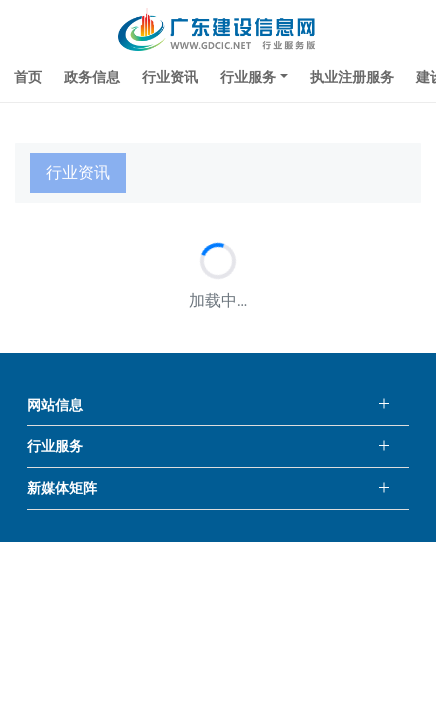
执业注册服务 (352, 77)
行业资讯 (170, 77)
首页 (28, 77)
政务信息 (92, 77)
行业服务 (248, 77)
